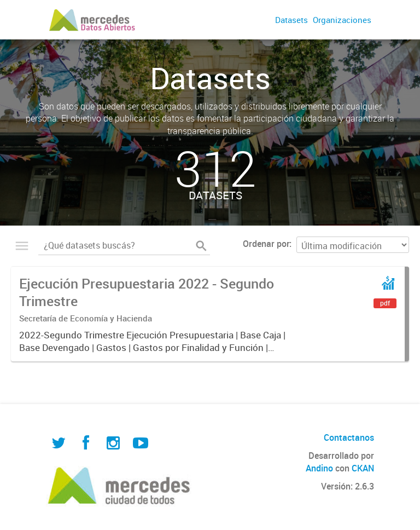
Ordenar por (266, 244)
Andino (319, 468)
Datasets (291, 20)
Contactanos (349, 437)
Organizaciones (342, 20)
